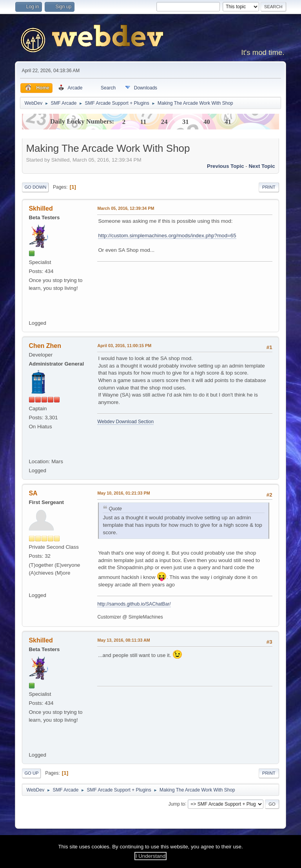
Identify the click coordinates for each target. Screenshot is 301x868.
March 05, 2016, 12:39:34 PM (126, 208)
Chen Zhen (45, 346)
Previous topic (226, 166)
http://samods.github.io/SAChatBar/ (134, 604)
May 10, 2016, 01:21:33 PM (123, 493)
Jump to (177, 804)
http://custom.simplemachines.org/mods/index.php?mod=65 (167, 236)
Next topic (262, 166)
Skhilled (41, 208)
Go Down (35, 187)
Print (269, 187)
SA (33, 493)
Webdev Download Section (125, 422)
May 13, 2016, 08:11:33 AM (123, 640)
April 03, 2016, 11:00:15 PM (124, 346)
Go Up (31, 773)
